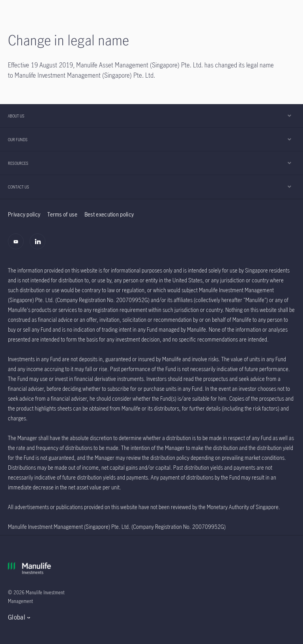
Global (17, 617)
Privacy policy (24, 214)
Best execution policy (109, 214)
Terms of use (62, 214)
